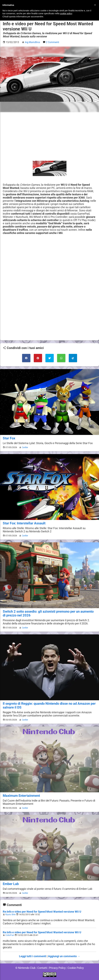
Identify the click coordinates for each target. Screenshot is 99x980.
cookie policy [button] (66, 13)
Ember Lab (11, 884)
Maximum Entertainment (21, 796)
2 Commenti (53, 42)
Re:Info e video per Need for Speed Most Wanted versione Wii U (42, 912)
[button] (95, 5)
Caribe (24, 447)
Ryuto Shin (11, 915)
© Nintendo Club (25, 968)
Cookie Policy (76, 968)
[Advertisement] (50, 136)
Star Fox (9, 438)
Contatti (42, 968)
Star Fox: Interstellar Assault (24, 523)
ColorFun (10, 935)
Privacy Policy (57, 968)
